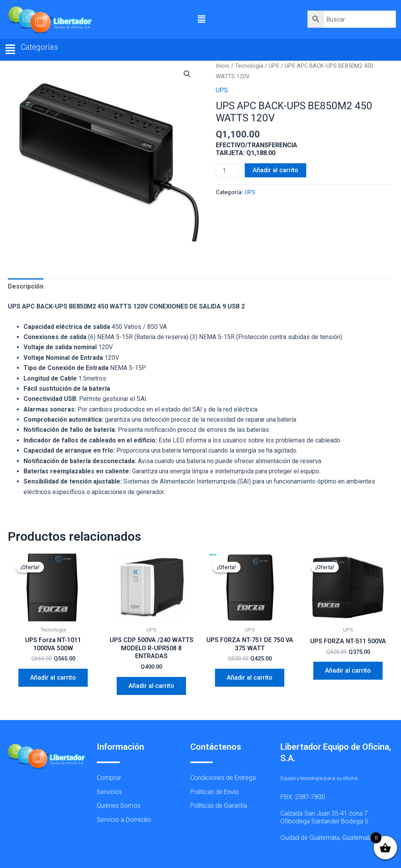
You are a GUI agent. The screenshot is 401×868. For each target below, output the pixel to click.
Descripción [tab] (26, 286)
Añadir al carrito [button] (53, 678)
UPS (274, 66)
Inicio (223, 66)
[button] (202, 19)
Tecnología (249, 66)
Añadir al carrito (275, 170)
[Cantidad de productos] (227, 171)
